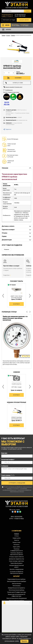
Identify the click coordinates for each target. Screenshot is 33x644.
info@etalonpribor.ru (7, 15)
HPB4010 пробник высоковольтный (17, 418)
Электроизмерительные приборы (16, 581)
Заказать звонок (24, 20)
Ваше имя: (4, 453)
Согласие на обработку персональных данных (17, 572)
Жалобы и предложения (17, 569)
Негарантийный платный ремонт (16, 566)
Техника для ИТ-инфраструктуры (17, 592)
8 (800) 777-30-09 (7, 16)
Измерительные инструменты (16, 588)
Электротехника (17, 584)
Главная (3, 35)
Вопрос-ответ (17, 542)
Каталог (8, 35)
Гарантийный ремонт (16, 563)
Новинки (13, 35)
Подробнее (6, 275)
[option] (16, 295)
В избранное (9, 90)
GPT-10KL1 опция (16, 387)
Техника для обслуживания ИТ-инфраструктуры (17, 595)
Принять (24, 641)
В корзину (18, 78)
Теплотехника (16, 586)
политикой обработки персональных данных (21, 491)
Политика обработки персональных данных (17, 554)
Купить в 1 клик (14, 83)
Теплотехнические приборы (17, 590)
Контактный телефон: (8, 460)
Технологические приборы (16, 600)
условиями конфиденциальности (15, 489)
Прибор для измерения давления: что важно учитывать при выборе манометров (15, 318)
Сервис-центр (17, 538)
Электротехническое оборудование (17, 598)
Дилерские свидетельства (16, 559)
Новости (16, 540)
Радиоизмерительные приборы (16, 579)
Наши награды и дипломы (16, 561)
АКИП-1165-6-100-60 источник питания (16, 297)
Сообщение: (5, 466)
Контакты (16, 545)
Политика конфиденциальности (17, 550)
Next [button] (30, 296)
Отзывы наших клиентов (16, 557)
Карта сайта (16, 547)
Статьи (17, 536)
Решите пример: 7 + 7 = (8, 475)
